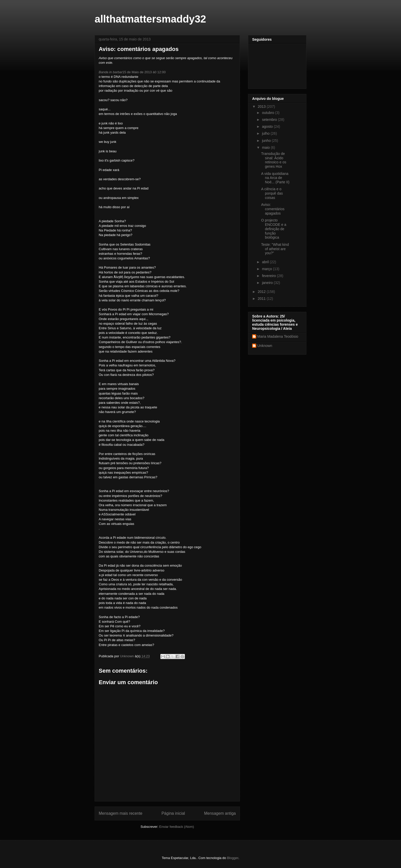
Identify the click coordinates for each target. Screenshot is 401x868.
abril (266, 262)
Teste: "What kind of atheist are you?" (275, 249)
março (267, 269)
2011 (262, 299)
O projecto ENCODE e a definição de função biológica (274, 229)
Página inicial (173, 813)
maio (266, 147)
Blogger (233, 858)
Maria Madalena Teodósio (278, 336)
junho (267, 141)
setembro (270, 120)
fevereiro (269, 276)
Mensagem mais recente (121, 813)
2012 (262, 292)
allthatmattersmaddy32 (150, 19)
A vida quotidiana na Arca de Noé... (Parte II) (275, 178)
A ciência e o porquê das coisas (272, 193)
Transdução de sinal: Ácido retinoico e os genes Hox (274, 160)
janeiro (268, 283)
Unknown (265, 346)
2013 (262, 107)
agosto (268, 126)
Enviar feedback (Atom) (177, 827)
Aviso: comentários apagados (273, 209)
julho (266, 133)
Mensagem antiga (220, 813)
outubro (268, 113)
